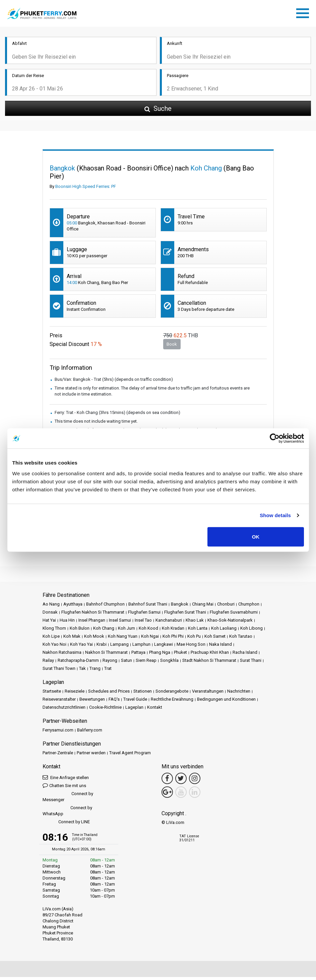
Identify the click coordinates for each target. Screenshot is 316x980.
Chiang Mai (203, 607)
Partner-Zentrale (58, 756)
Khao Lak (195, 623)
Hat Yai (49, 623)
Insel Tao (143, 623)
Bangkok (180, 607)
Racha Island (245, 655)
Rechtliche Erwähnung (172, 702)
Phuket (180, 655)
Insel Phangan (92, 623)
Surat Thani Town (59, 671)
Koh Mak (72, 639)
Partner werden (91, 756)
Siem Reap (146, 663)
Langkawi (164, 647)
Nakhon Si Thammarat (106, 655)
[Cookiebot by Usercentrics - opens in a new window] (275, 438)
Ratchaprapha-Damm (78, 663)
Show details (275, 515)
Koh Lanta (198, 631)
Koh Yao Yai (81, 647)
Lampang (119, 647)
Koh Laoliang (224, 631)
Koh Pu (194, 639)
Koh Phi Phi (173, 639)
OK (256, 536)
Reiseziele (75, 694)
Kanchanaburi (169, 623)
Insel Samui (120, 623)
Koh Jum (127, 631)
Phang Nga (160, 655)
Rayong (110, 663)
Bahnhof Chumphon (105, 607)
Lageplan (134, 710)
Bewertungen (92, 702)
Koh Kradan (173, 631)
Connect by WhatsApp (67, 814)
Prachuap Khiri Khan (210, 655)
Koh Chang (104, 631)
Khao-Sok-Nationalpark (230, 623)
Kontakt (155, 710)
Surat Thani (251, 663)
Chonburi (226, 607)
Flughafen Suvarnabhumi (234, 615)
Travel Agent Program (130, 756)
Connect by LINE (66, 825)
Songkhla (169, 663)
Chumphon (249, 607)
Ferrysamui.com (58, 733)
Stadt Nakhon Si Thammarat (209, 663)
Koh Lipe (51, 639)
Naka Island (220, 647)
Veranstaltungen (208, 694)
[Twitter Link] (181, 781)
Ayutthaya (73, 607)
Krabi (102, 647)
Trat (108, 671)
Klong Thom (54, 631)
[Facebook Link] (167, 781)
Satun (127, 663)
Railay (48, 663)
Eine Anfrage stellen (66, 780)
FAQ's (114, 702)
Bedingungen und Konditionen (226, 702)
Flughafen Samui (144, 615)
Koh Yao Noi (54, 647)
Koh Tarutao (241, 639)
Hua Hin (67, 623)
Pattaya (138, 655)
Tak (82, 671)
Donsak (50, 615)
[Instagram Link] (195, 781)
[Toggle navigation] (304, 14)
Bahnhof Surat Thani (148, 607)
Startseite (52, 694)
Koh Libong (251, 631)
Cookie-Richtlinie (105, 710)
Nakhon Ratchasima (62, 655)
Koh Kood (148, 631)
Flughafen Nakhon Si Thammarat (93, 615)
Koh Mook (94, 639)
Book (172, 347)
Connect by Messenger (68, 800)
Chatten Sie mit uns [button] (64, 788)
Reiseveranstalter (59, 702)
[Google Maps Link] (167, 795)
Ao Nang (51, 607)
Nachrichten (239, 694)
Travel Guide (135, 702)
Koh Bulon (80, 631)
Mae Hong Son (191, 647)
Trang (95, 671)
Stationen (143, 694)
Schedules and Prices (109, 694)
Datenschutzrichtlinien (64, 710)
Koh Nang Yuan (123, 639)
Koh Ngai (150, 639)
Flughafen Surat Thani (185, 615)
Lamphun (141, 647)
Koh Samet (215, 639)
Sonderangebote (172, 694)
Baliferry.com (90, 733)
